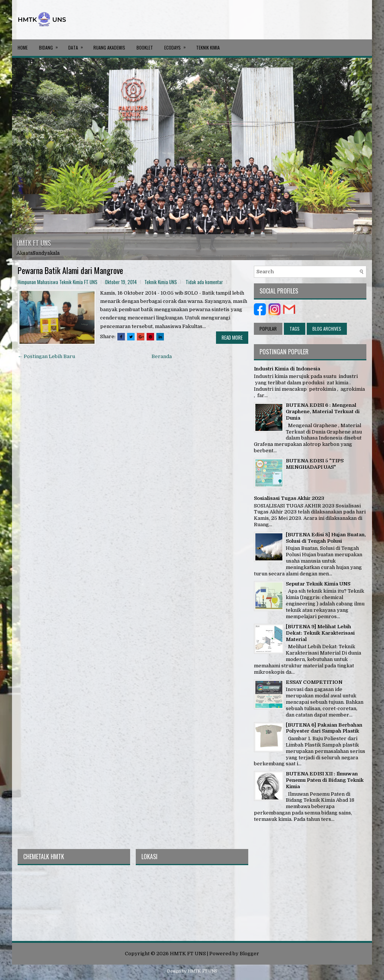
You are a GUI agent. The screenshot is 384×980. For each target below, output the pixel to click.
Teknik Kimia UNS (161, 282)
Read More (232, 337)
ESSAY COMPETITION (314, 682)
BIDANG (51, 45)
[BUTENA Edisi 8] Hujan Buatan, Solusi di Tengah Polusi (326, 538)
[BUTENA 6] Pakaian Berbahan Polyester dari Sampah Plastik (324, 728)
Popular (268, 329)
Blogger (249, 954)
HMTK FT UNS (34, 243)
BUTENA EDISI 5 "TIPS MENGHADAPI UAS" (315, 464)
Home (23, 47)
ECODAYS (177, 45)
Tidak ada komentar (204, 282)
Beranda (162, 356)
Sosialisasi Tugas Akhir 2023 (289, 498)
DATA (78, 45)
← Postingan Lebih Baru (46, 356)
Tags (295, 329)
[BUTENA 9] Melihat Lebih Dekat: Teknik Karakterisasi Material (320, 633)
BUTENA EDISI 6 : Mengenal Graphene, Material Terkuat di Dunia (323, 412)
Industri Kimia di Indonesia (287, 369)
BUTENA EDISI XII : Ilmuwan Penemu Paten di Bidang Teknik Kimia (325, 780)
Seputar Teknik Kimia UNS (318, 584)
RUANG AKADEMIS (109, 47)
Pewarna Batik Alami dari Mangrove (70, 270)
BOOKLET (145, 47)
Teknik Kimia (208, 47)
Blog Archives (327, 329)
